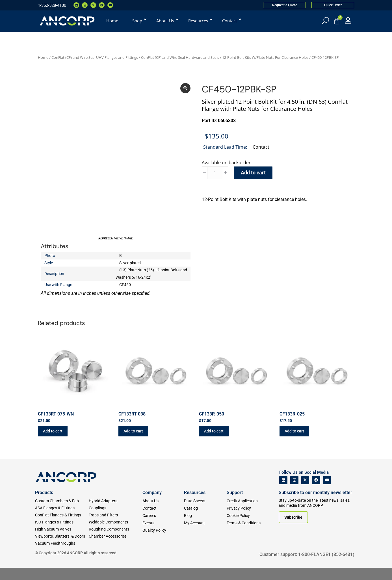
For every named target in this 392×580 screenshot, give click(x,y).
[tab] (277, 210)
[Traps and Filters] (116, 527)
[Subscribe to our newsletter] (293, 529)
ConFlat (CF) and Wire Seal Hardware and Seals (180, 57)
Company (152, 504)
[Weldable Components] (116, 534)
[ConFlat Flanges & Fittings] (62, 527)
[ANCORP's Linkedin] (283, 492)
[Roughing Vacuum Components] (116, 541)
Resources (195, 504)
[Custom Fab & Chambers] (62, 513)
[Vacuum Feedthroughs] (62, 555)
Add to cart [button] (53, 443)
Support (235, 504)
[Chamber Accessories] (116, 548)
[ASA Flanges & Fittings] (62, 520)
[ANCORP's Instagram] (294, 492)
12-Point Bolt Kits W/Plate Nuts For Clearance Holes (265, 57)
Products (44, 504)
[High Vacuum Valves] (62, 541)
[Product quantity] (215, 173)
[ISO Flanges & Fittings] (62, 534)
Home (43, 57)
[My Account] (348, 20)
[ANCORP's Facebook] (316, 492)
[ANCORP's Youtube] (327, 492)
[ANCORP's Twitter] (305, 492)
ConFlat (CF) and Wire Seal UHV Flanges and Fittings (95, 57)
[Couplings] (116, 520)
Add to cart (253, 173)
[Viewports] (62, 548)
